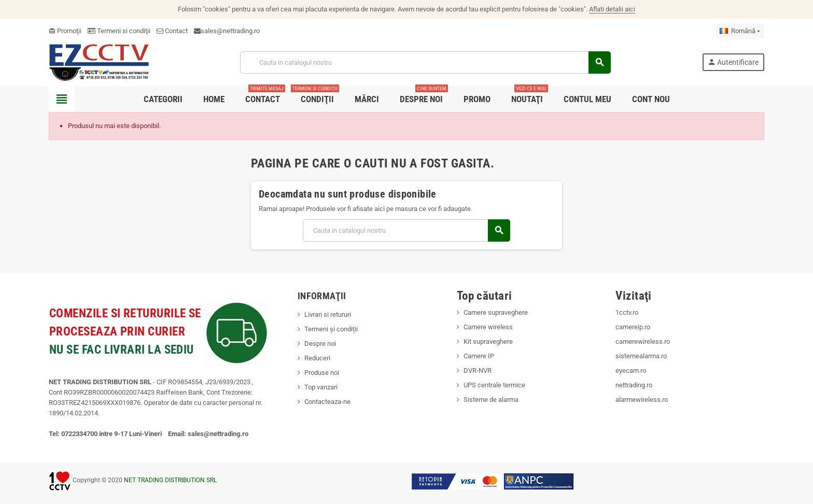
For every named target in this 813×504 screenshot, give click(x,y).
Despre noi (320, 344)
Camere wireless (488, 327)
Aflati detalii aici (612, 9)
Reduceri (317, 358)
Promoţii (65, 31)
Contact (172, 31)
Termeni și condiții (331, 329)
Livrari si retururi (328, 314)
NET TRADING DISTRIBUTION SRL (170, 480)
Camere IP (479, 356)
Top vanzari (321, 387)
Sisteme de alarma (491, 400)
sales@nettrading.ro (230, 31)
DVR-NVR (478, 370)
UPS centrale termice (494, 385)
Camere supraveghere (496, 312)
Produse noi (322, 373)
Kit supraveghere (488, 341)
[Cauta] (425, 62)
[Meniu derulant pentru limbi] (740, 31)
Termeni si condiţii (119, 31)
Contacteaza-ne (327, 402)
